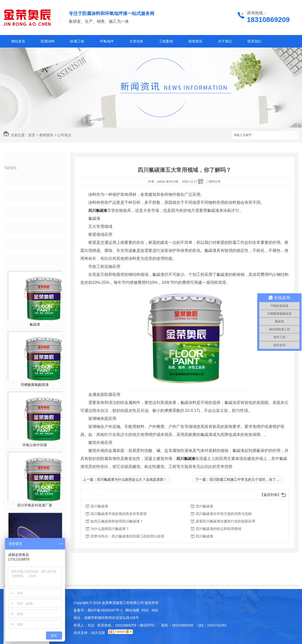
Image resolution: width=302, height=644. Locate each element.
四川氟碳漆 (98, 210)
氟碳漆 (35, 324)
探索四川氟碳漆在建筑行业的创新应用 (225, 521)
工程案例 (166, 41)
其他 (16, 244)
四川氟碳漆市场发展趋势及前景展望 (119, 514)
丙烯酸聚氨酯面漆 (35, 385)
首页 (32, 135)
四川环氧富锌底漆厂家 (35, 505)
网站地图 (132, 610)
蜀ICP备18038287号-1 (105, 610)
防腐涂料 (48, 41)
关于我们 (225, 41)
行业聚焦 (20, 196)
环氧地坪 (107, 41)
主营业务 (136, 41)
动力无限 (98, 633)
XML (155, 610)
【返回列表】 (270, 495)
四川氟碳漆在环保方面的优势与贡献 (224, 514)
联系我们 (254, 41)
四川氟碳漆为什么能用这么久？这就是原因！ (132, 479)
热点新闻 (20, 228)
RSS (145, 610)
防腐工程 (77, 41)
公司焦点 (64, 135)
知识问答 (20, 212)
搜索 (290, 135)
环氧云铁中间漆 (35, 445)
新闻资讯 (195, 41)
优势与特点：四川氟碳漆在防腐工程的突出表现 (127, 536)
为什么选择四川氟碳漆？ (110, 529)
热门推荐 (20, 260)
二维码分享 (213, 182)
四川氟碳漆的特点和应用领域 (218, 529)
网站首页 (18, 41)
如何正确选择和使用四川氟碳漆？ (117, 521)
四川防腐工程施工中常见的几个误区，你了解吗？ (248, 479)
